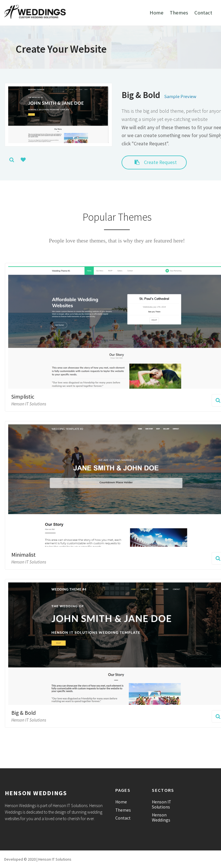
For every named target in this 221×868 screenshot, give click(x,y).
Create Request (154, 162)
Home (157, 13)
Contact (203, 13)
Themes (179, 13)
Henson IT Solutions (161, 804)
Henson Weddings (161, 817)
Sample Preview (180, 96)
